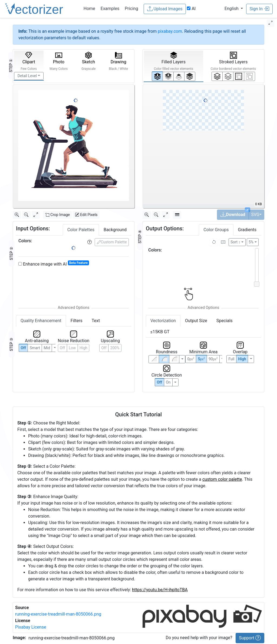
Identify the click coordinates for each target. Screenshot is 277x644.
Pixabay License (31, 627)
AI (191, 9)
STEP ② (11, 253)
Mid (47, 348)
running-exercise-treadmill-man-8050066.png (58, 614)
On (168, 376)
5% (251, 236)
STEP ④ (140, 230)
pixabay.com (170, 31)
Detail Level (27, 76)
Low (72, 348)
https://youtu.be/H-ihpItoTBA (160, 590)
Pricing (131, 9)
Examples (110, 9)
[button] (234, 9)
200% (115, 348)
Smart (35, 348)
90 (213, 352)
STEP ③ (11, 344)
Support (250, 638)
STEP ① (11, 66)
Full (231, 352)
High (83, 348)
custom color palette (222, 479)
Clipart (29, 61)
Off (160, 376)
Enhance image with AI (54, 264)
